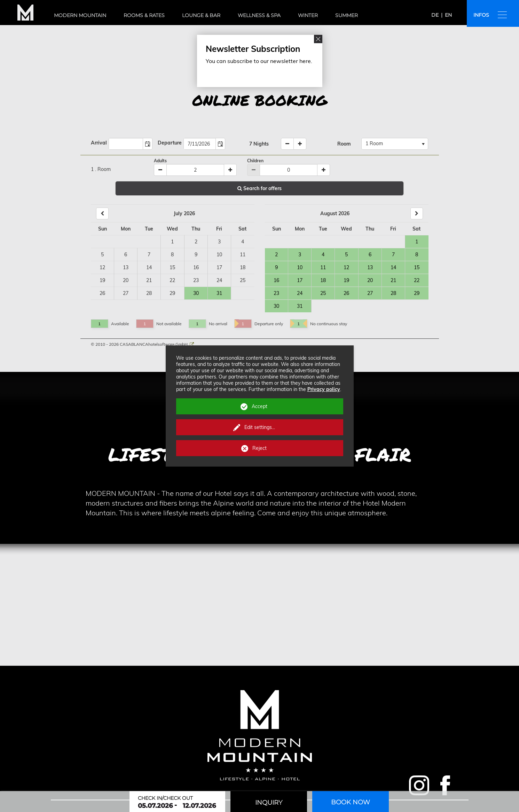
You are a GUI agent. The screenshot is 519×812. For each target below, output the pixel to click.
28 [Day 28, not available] (149, 293)
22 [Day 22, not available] (172, 280)
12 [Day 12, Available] (346, 267)
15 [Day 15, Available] (417, 267)
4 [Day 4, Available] (323, 255)
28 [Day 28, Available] (393, 293)
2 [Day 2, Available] (276, 255)
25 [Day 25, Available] (323, 293)
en (448, 15)
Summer (347, 15)
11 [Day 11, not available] (243, 255)
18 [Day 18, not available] (243, 267)
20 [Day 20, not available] (126, 280)
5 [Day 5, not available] (102, 255)
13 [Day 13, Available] (370, 267)
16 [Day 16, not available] (196, 267)
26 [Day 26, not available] (102, 293)
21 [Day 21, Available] (393, 280)
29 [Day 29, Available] (417, 293)
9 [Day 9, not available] (196, 255)
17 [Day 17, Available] (300, 280)
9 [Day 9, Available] (276, 267)
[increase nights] (300, 144)
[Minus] (160, 170)
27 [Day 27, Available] (370, 293)
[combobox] (126, 144)
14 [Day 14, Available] (393, 267)
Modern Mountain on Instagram (419, 785)
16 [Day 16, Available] (276, 280)
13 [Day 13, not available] (126, 267)
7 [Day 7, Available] (393, 255)
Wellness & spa (259, 15)
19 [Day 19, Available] (346, 280)
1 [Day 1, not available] (172, 242)
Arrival (99, 143)
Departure (170, 143)
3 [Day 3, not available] (219, 242)
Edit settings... (260, 427)
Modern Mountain (80, 15)
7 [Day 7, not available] (149, 255)
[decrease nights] (287, 144)
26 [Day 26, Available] (346, 293)
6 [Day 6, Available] (370, 255)
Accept (259, 406)
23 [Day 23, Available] (276, 293)
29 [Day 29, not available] (172, 293)
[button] (148, 144)
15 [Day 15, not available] (172, 267)
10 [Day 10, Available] (300, 267)
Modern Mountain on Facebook (445, 785)
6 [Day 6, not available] (126, 255)
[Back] (102, 213)
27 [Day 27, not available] (126, 293)
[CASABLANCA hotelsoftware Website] (192, 344)
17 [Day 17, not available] (219, 267)
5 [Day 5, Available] (346, 255)
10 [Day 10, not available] (219, 255)
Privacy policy (324, 389)
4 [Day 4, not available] (243, 242)
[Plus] (230, 170)
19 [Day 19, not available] (102, 280)
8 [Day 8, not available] (172, 255)
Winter (308, 15)
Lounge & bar (201, 15)
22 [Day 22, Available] (417, 280)
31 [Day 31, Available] (219, 293)
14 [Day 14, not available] (149, 267)
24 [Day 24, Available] (300, 293)
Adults (160, 161)
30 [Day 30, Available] (196, 293)
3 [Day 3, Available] (300, 255)
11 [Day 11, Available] (323, 267)
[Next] (417, 213)
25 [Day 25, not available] (243, 280)
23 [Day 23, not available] (196, 280)
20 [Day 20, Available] (370, 280)
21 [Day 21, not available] (149, 280)
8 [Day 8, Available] (417, 255)
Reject (259, 448)
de (435, 15)
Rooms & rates (144, 15)
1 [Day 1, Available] (417, 242)
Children (255, 161)
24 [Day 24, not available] (219, 280)
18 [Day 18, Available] (323, 280)
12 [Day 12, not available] (102, 267)
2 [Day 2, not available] (196, 242)
